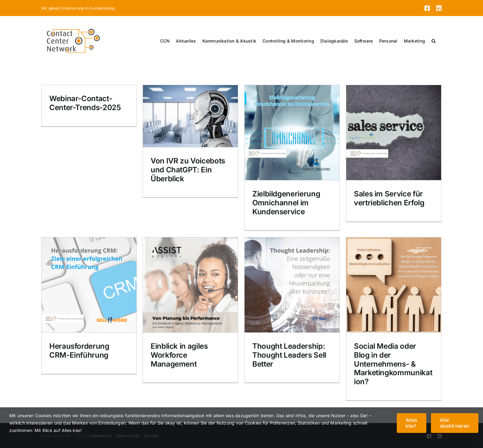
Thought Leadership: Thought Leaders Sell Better (289, 355)
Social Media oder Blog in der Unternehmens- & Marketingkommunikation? (393, 364)
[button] (434, 41)
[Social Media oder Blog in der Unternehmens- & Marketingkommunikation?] (394, 285)
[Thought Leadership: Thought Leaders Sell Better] (292, 285)
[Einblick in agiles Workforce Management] (190, 285)
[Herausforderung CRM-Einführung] (89, 285)
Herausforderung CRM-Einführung (79, 351)
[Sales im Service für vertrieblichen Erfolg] (394, 133)
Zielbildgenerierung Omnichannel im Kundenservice (286, 203)
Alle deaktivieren (455, 423)
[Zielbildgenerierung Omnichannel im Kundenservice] (292, 133)
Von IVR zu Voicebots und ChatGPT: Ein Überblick (188, 170)
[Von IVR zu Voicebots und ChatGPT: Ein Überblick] (190, 116)
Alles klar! (412, 423)
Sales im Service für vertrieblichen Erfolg (389, 198)
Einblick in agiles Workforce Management (179, 355)
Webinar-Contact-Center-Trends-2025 (85, 103)
